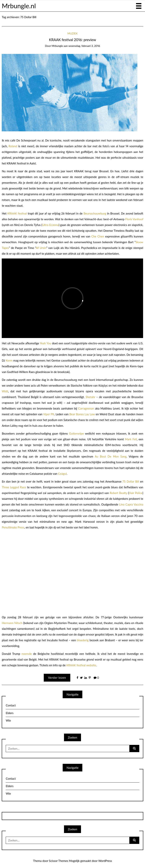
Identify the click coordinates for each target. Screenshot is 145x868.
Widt (5, 391)
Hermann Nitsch (12, 623)
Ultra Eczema (50, 225)
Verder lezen (57, 678)
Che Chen (98, 236)
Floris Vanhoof (134, 219)
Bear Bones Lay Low (82, 414)
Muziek (72, 33)
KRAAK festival (17, 213)
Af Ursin (41, 248)
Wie (8, 720)
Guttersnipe (76, 433)
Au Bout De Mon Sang (111, 456)
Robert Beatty (118, 493)
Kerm (9, 360)
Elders (10, 713)
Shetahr (90, 397)
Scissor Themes (59, 861)
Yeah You (45, 343)
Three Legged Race (14, 487)
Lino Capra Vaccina (131, 504)
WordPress (105, 861)
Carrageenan (86, 408)
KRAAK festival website (81, 665)
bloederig (83, 640)
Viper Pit (49, 414)
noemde (27, 654)
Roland (13, 146)
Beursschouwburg (95, 213)
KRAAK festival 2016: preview (72, 40)
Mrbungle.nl (19, 6)
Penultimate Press (13, 527)
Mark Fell (131, 439)
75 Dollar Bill (131, 481)
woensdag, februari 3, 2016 (84, 46)
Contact (11, 705)
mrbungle (57, 46)
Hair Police (136, 493)
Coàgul (62, 474)
